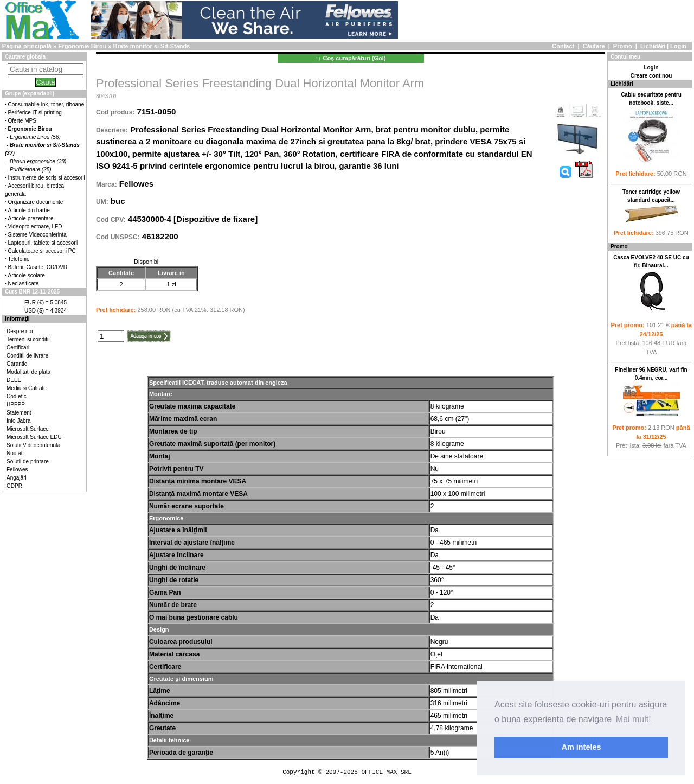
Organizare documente (36, 202)
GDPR (14, 486)
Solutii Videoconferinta (33, 445)
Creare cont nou (651, 76)
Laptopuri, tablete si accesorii (43, 243)
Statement (19, 413)
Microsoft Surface (28, 429)
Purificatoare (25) (31, 170)
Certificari (18, 348)
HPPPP (16, 404)
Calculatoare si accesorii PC (42, 251)
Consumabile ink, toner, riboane (46, 104)
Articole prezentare (31, 218)
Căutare (594, 46)
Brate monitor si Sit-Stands (152, 46)
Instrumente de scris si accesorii (47, 178)
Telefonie (19, 259)
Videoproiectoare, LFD (35, 227)
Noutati (15, 453)
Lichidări (653, 46)
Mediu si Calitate (27, 388)
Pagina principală (27, 46)
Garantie (17, 364)
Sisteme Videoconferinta (37, 235)
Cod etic (17, 396)
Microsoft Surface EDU (34, 437)
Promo (623, 46)
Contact (563, 46)
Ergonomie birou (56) (35, 137)
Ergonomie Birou (82, 46)
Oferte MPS (22, 121)
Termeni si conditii (28, 339)
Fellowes (17, 470)
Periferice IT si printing (35, 113)
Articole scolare (27, 275)
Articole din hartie (29, 210)
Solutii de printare (28, 461)
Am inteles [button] (581, 747)
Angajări (17, 478)
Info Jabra (18, 421)
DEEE (14, 380)
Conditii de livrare (27, 356)
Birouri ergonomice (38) (38, 161)
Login (678, 46)
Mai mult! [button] (634, 719)
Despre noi (20, 331)
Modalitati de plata (28, 372)
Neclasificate (24, 283)
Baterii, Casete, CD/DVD (38, 267)
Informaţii (17, 319)
